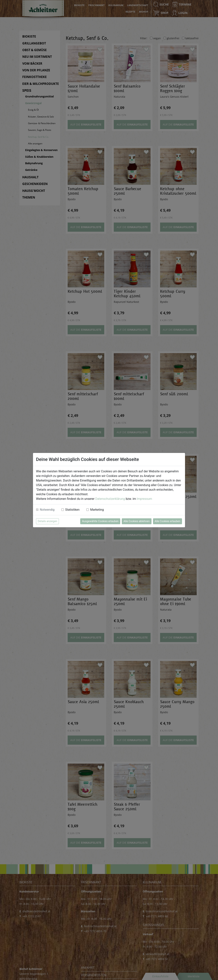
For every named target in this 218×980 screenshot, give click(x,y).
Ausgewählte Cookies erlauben (100, 521)
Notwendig (47, 510)
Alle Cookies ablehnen (137, 521)
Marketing (97, 510)
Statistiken (72, 510)
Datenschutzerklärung (110, 499)
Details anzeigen (47, 521)
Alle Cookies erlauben (168, 521)
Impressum (145, 499)
